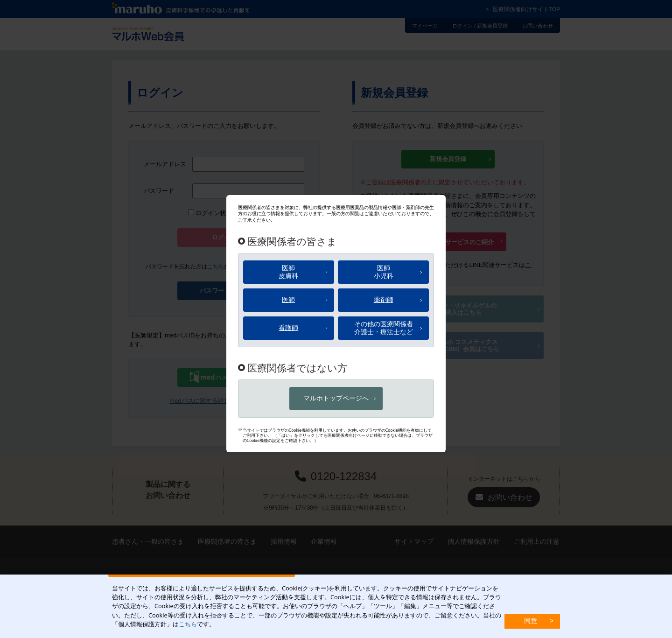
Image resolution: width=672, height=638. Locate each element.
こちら (188, 624)
